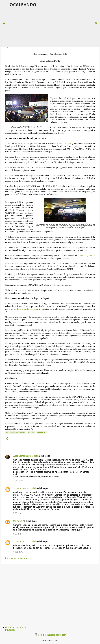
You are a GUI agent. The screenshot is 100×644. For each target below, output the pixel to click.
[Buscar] (96, 23)
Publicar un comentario (16, 558)
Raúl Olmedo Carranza (27, 309)
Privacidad (10, 630)
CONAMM (66, 144)
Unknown (18, 521)
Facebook (81, 256)
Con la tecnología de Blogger (50, 635)
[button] (7, 439)
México (31, 432)
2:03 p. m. (18, 513)
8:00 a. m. (18, 534)
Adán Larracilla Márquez (25, 456)
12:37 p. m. (18, 481)
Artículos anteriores (16, 432)
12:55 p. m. (18, 552)
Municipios (42, 432)
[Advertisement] (54, 28)
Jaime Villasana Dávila (24, 488)
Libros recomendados (16, 627)
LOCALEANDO (22, 5)
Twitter (92, 256)
